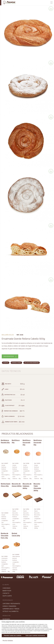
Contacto (6, 550)
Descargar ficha (9, 356)
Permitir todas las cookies (13, 636)
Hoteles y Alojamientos (10, 568)
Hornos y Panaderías (9, 563)
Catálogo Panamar (9, 578)
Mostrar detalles (8, 641)
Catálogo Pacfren (9, 586)
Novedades (6, 575)
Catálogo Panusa (8, 583)
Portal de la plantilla (27, 612)
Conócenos (6, 544)
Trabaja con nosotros (27, 606)
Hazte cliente (7, 552)
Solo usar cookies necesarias (35, 636)
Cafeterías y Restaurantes (11, 560)
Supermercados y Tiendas (11, 565)
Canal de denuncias (27, 617)
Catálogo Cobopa (8, 581)
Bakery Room (7, 547)
